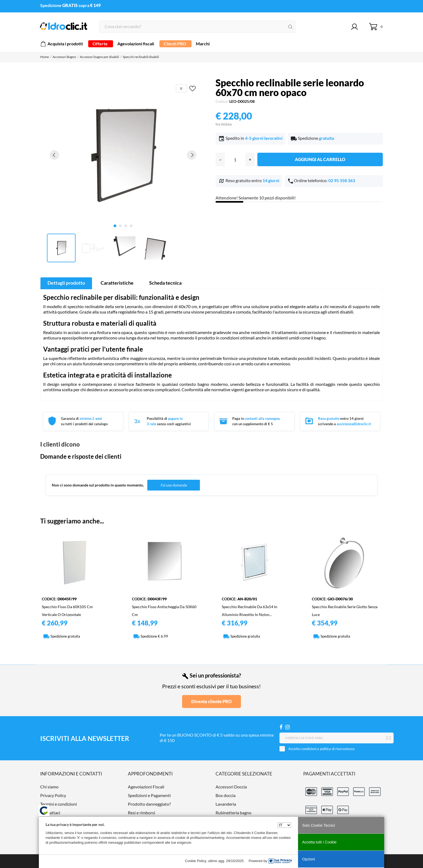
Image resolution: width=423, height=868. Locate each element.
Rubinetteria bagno (233, 813)
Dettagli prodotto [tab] (66, 283)
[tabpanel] (123, 155)
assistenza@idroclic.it (354, 424)
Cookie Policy (196, 861)
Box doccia (226, 795)
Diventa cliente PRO (211, 701)
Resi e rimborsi (141, 813)
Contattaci (50, 813)
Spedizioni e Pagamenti (149, 795)
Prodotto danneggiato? (149, 804)
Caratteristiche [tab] (117, 283)
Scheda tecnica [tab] (165, 283)
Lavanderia (226, 804)
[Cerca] (197, 27)
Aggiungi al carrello (320, 159)
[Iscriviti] (388, 738)
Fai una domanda (174, 485)
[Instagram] (287, 727)
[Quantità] (235, 159)
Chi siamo (49, 787)
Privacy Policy (53, 795)
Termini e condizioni (59, 804)
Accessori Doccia (231, 787)
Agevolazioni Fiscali (146, 787)
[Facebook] (281, 727)
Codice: (222, 101)
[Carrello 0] (376, 27)
